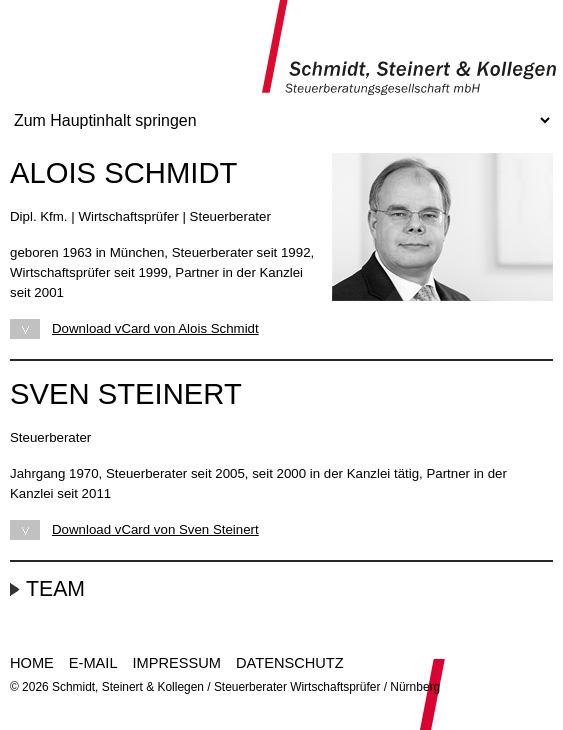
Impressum (177, 663)
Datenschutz (290, 663)
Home (32, 663)
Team (55, 589)
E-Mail (93, 663)
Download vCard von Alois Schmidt (155, 328)
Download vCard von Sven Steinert (155, 529)
